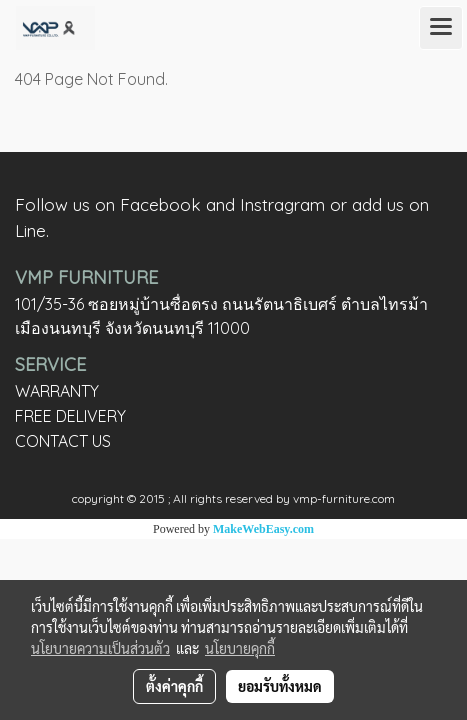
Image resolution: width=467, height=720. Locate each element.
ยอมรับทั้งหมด (280, 686)
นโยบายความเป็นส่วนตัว (100, 648)
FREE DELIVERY (70, 416)
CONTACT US (63, 441)
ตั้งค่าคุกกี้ (174, 686)
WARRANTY (57, 391)
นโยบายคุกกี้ (240, 648)
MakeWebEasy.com (263, 529)
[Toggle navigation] (441, 28)
